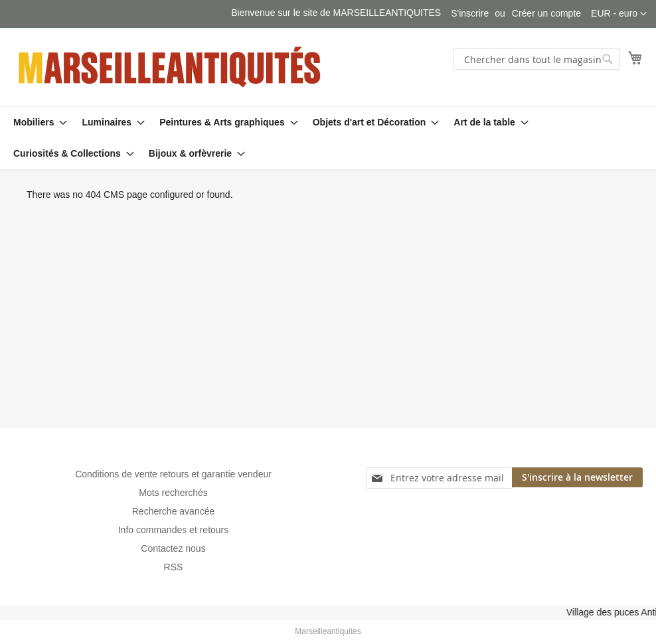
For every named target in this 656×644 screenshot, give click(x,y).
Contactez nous (173, 548)
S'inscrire (470, 13)
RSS (174, 567)
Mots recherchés (173, 493)
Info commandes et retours (174, 530)
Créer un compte (546, 13)
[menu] (328, 138)
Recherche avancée (174, 511)
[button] (619, 14)
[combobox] (536, 59)
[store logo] (171, 66)
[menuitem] (36, 122)
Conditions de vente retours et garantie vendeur (173, 474)
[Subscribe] (577, 477)
